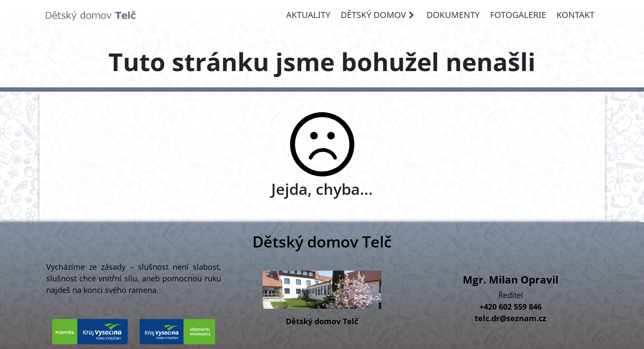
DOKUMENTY (453, 15)
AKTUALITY (308, 15)
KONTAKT (576, 15)
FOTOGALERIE (518, 15)
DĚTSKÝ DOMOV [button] (378, 15)
